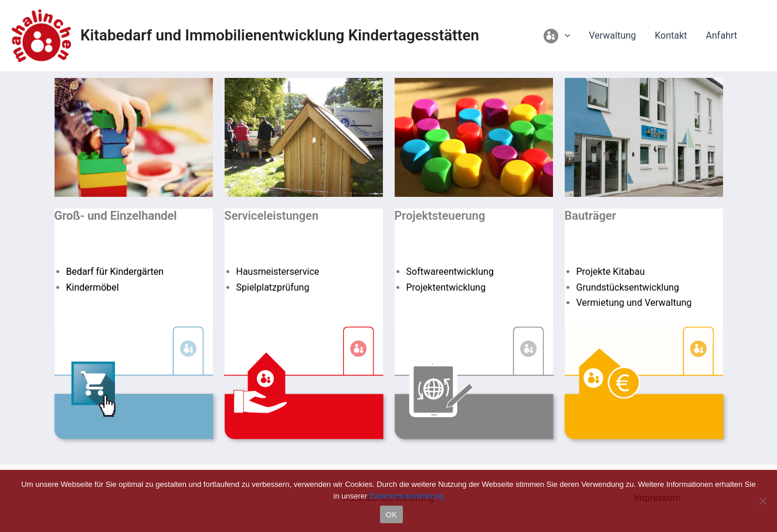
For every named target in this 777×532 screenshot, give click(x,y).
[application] (565, 36)
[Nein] (762, 501)
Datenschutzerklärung (406, 496)
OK (391, 515)
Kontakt (671, 35)
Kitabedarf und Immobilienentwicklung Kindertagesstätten (280, 35)
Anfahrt (722, 35)
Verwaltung (612, 35)
